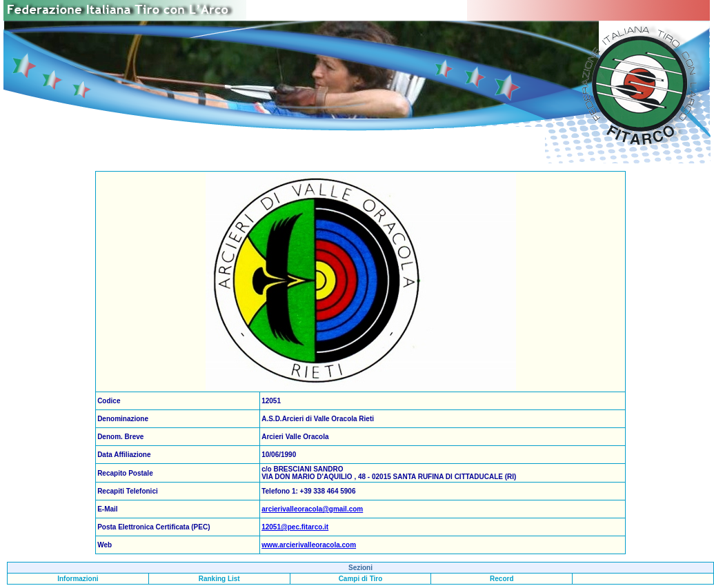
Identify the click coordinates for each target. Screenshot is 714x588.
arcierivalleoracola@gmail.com (312, 509)
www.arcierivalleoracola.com (309, 545)
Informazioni (78, 579)
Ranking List (219, 579)
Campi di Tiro (361, 579)
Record (502, 579)
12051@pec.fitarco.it (295, 527)
